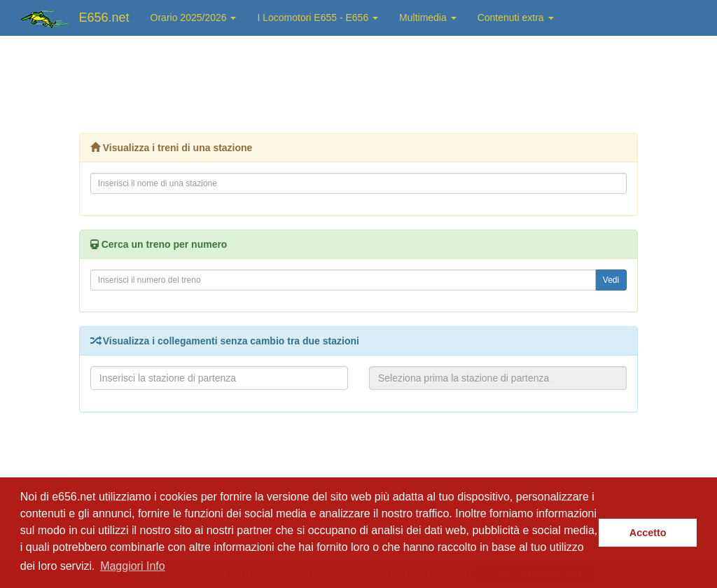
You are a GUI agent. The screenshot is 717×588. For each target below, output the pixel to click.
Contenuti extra (516, 17)
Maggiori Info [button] (133, 566)
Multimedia (428, 17)
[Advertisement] (358, 80)
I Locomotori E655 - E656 (318, 17)
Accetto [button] (648, 533)
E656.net (104, 17)
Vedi (611, 280)
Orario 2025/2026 (194, 17)
